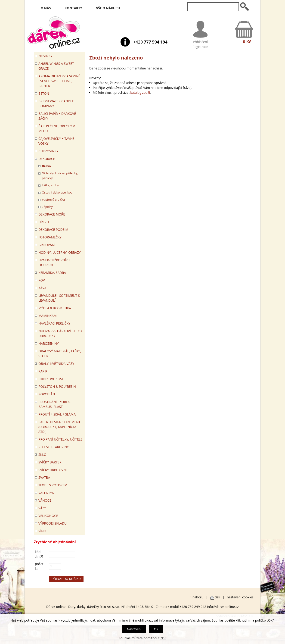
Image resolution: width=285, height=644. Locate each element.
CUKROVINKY (48, 151)
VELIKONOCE (48, 516)
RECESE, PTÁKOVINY (54, 447)
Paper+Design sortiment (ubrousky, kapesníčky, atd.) (59, 427)
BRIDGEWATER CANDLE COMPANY (56, 103)
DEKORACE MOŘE (52, 214)
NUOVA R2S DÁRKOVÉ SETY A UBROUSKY (60, 333)
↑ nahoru (197, 597)
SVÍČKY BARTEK (50, 462)
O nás (46, 8)
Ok (156, 629)
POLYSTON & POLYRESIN (57, 386)
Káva (42, 288)
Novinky (45, 56)
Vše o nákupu (108, 8)
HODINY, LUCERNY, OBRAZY (60, 252)
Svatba (44, 477)
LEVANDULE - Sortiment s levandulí (59, 298)
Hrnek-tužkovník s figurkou (54, 263)
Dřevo (46, 166)
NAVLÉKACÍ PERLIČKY (54, 323)
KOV (42, 280)
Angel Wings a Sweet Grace (56, 66)
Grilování (47, 245)
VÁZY (42, 508)
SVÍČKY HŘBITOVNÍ (53, 470)
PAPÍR (43, 371)
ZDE (163, 638)
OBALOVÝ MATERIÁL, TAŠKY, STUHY (60, 353)
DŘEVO (44, 222)
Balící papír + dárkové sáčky (57, 116)
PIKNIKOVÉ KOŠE (51, 379)
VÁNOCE (45, 500)
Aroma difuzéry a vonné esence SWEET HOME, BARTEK (59, 81)
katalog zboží (140, 92)
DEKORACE (47, 159)
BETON (44, 93)
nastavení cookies (240, 597)
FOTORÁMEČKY (50, 237)
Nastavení (134, 629)
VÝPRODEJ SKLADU (53, 523)
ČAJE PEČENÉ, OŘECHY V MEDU (57, 128)
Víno (42, 531)
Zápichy (47, 207)
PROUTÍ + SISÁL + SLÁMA (57, 414)
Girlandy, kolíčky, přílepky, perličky (60, 176)
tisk (218, 597)
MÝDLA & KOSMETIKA (55, 308)
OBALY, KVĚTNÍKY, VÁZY (56, 364)
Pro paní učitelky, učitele (60, 439)
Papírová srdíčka (53, 200)
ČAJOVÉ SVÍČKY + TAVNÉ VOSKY (56, 141)
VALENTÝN (46, 493)
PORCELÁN (47, 394)
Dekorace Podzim (53, 230)
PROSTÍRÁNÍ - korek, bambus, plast (54, 404)
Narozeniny (49, 343)
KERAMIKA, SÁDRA (52, 273)
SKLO (42, 455)
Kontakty (74, 8)
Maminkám (48, 316)
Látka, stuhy (50, 185)
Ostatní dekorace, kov (57, 192)
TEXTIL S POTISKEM (53, 485)
